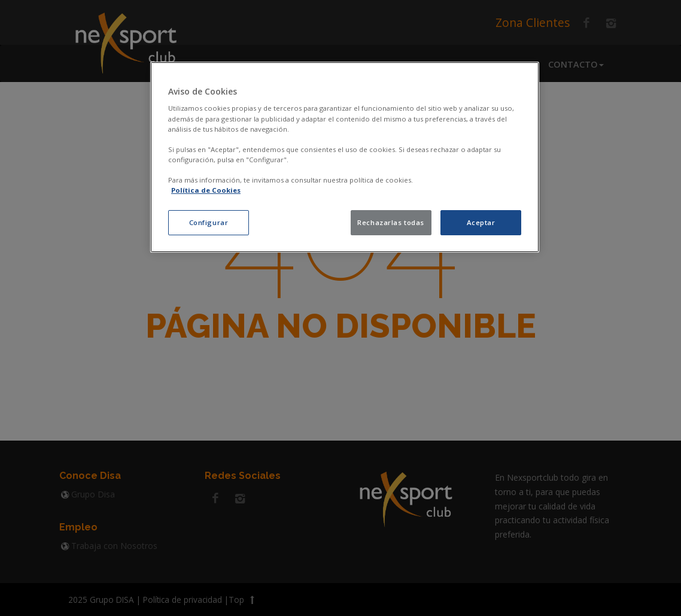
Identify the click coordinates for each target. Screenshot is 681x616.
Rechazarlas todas (391, 222)
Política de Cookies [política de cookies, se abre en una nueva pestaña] (206, 190)
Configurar (209, 222)
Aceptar (481, 222)
